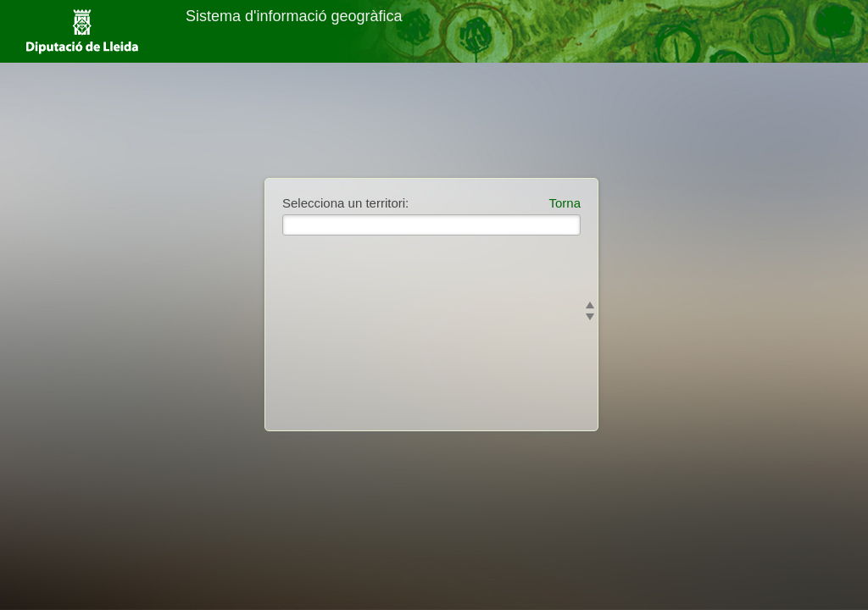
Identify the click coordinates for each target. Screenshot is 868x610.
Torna (565, 203)
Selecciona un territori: (345, 203)
